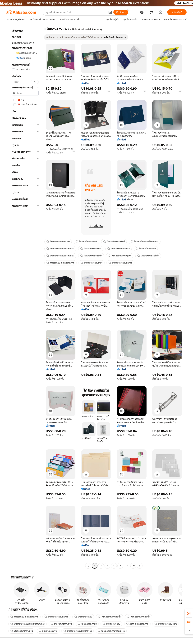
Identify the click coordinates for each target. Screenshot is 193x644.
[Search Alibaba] (76, 12)
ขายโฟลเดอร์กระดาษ (61, 624)
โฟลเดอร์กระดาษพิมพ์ (86, 242)
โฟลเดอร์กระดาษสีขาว (119, 249)
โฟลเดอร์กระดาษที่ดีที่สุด (120, 263)
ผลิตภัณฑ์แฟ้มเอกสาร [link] (115, 37)
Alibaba (50, 37)
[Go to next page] (140, 566)
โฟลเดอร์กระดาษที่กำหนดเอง (145, 242)
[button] (110, 12)
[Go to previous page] (88, 566)
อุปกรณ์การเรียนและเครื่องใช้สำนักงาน (79, 37)
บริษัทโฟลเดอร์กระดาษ (22, 631)
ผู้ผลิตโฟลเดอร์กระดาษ (137, 624)
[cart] (152, 13)
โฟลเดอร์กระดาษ (83, 617)
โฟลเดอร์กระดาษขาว (91, 249)
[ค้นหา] (121, 12)
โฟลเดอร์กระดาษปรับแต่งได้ (111, 631)
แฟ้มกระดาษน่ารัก (48, 631)
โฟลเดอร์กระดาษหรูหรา (120, 256)
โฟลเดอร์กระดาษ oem (166, 624)
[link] (189, 613)
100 (133, 566)
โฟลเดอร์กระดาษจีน (146, 249)
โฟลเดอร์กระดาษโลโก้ (91, 256)
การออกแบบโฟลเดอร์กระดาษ (60, 263)
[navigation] (24, 298)
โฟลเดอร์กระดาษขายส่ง (58, 242)
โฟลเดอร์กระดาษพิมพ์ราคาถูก (78, 631)
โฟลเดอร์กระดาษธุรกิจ (92, 263)
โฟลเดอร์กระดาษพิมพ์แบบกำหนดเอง (28, 624)
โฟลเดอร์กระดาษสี (87, 624)
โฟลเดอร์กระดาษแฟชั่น (110, 617)
